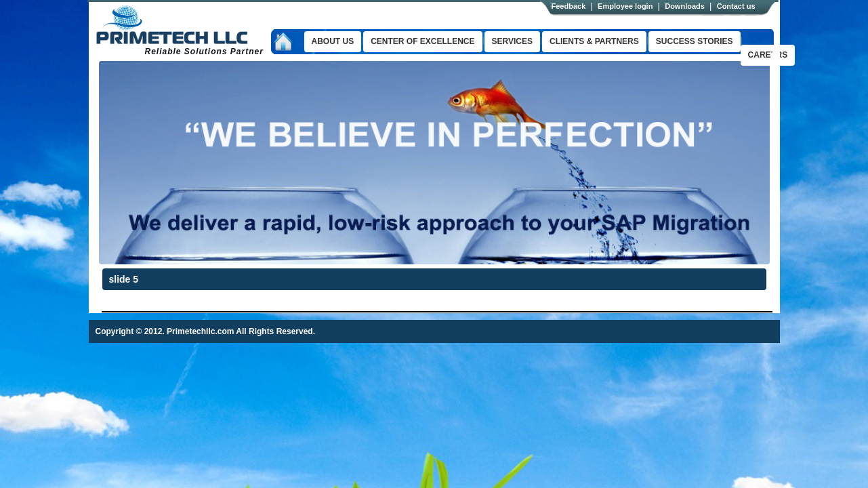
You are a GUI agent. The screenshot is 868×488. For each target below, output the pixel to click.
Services (512, 41)
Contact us (736, 6)
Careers (768, 55)
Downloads (685, 6)
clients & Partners (594, 41)
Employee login (625, 6)
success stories (695, 41)
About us (333, 41)
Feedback (569, 6)
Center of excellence (422, 41)
